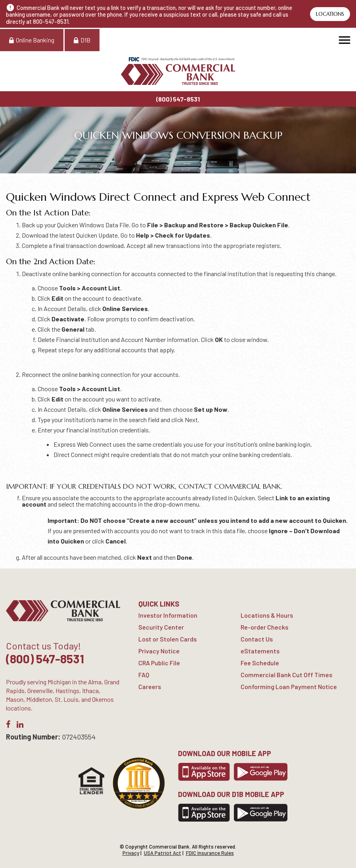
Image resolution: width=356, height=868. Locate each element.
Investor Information (168, 615)
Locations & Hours (267, 615)
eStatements (260, 651)
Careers (150, 687)
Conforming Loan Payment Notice (289, 687)
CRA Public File (159, 663)
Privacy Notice (159, 651)
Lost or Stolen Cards (167, 639)
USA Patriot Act (163, 853)
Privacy (131, 853)
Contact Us (257, 639)
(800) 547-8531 (178, 99)
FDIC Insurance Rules (210, 853)
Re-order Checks (264, 627)
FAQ (144, 675)
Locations (330, 14)
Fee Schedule (260, 663)
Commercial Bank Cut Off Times (286, 675)
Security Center (161, 627)
